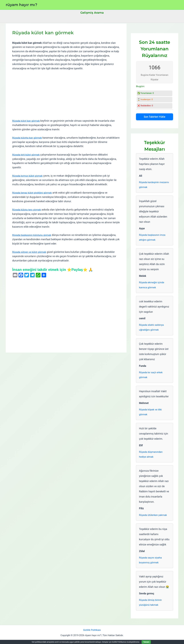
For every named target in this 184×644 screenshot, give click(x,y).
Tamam (146, 642)
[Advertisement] (66, 95)
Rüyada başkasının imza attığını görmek (153, 238)
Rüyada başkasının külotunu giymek (33, 235)
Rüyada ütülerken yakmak (154, 518)
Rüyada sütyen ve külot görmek (30, 252)
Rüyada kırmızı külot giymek (28, 176)
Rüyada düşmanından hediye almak (151, 457)
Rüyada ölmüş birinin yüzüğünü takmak (151, 606)
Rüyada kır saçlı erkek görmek (151, 377)
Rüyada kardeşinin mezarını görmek (149, 185)
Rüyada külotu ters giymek (27, 210)
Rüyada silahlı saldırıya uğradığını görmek (152, 329)
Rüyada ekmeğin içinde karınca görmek (152, 286)
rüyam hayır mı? (21, 5)
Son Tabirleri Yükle (155, 117)
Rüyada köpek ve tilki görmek (151, 414)
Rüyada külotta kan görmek (28, 138)
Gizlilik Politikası (92, 634)
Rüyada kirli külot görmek (27, 155)
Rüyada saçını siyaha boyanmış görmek (151, 563)
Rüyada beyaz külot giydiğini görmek (33, 193)
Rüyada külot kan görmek (27, 121)
